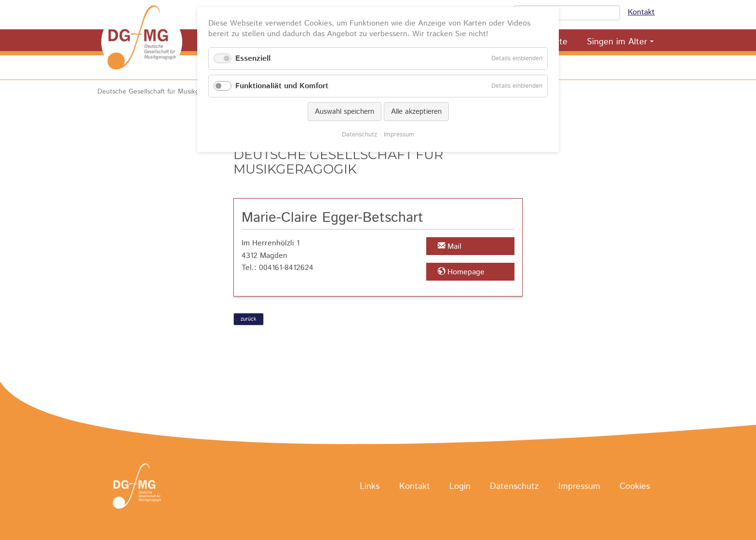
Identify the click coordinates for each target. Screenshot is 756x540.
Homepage (466, 272)
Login (460, 486)
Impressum (579, 486)
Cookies (635, 486)
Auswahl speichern (344, 112)
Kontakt (641, 12)
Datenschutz (514, 486)
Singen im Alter (617, 42)
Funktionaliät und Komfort (282, 86)
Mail (454, 247)
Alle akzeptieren (416, 112)
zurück (248, 319)
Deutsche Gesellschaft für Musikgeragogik (161, 92)
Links (370, 486)
